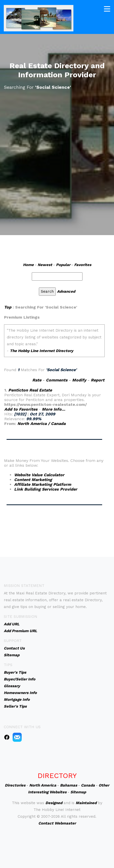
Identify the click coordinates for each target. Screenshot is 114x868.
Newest (45, 265)
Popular (63, 265)
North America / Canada (41, 424)
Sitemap (78, 792)
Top (8, 307)
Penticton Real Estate (30, 390)
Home (28, 265)
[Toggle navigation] (107, 8)
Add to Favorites (21, 409)
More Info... (54, 409)
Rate (37, 380)
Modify (79, 380)
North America (43, 785)
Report (98, 380)
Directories (15, 785)
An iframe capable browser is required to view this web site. (54, 343)
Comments (57, 380)
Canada (88, 785)
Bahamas (69, 785)
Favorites (83, 265)
